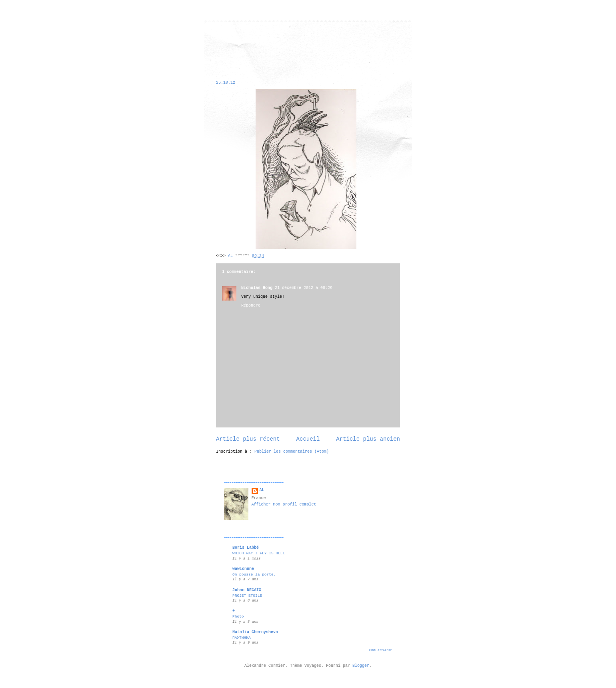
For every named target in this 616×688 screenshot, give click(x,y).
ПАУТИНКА (242, 638)
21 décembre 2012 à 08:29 (304, 288)
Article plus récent (248, 439)
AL (262, 490)
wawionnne (243, 569)
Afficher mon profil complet (284, 504)
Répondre (251, 306)
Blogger (361, 666)
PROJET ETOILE (247, 596)
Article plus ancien (368, 439)
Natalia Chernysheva (255, 632)
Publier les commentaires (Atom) (292, 452)
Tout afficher (380, 650)
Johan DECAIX (247, 590)
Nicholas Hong (257, 288)
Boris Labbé (246, 548)
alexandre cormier (232, 41)
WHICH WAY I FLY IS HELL (259, 553)
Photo (238, 617)
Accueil (308, 439)
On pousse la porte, (254, 575)
